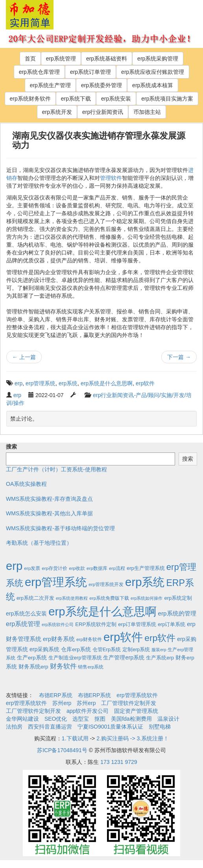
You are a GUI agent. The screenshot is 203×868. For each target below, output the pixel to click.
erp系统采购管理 (158, 59)
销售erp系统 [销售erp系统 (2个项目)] (91, 667)
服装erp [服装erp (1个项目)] (159, 650)
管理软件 (111, 178)
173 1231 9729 (119, 762)
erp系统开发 (57, 112)
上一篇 (24, 357)
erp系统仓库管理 (39, 72)
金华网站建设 (22, 719)
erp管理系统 (41, 383)
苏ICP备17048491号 (62, 750)
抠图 (100, 719)
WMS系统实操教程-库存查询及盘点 (49, 499)
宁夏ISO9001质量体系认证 (110, 727)
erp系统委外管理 (101, 85)
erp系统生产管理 (50, 85)
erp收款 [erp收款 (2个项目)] (77, 568)
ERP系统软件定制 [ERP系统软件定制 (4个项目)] (96, 624)
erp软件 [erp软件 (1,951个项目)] (123, 637)
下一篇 (179, 357)
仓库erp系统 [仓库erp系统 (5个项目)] (76, 649)
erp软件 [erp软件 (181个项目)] (160, 638)
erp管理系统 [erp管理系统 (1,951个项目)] (56, 582)
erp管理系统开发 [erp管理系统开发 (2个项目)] (106, 584)
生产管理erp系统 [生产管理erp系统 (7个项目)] (124, 657)
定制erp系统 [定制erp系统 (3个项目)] (136, 650)
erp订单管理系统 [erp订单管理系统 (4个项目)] (137, 624)
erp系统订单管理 (90, 72)
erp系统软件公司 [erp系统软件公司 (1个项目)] (58, 624)
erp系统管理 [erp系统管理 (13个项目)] (23, 624)
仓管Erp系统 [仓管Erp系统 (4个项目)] (107, 649)
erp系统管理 (61, 59)
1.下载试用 (75, 738)
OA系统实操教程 (26, 484)
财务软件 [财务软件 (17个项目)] (63, 666)
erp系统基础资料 (107, 59)
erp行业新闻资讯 (103, 112)
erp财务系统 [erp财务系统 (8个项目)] (59, 639)
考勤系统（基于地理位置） (39, 543)
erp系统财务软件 (30, 99)
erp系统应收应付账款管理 (153, 72)
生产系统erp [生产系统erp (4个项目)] (160, 658)
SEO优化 (56, 719)
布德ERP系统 (56, 695)
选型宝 (81, 719)
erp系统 (68, 383)
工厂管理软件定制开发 (129, 703)
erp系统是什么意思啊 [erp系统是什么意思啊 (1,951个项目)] (102, 611)
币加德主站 (147, 112)
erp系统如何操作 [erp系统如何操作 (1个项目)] (147, 598)
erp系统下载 (76, 99)
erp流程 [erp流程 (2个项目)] (117, 568)
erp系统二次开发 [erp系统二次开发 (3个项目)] (35, 598)
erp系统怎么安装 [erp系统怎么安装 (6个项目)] (26, 613)
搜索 (11, 447)
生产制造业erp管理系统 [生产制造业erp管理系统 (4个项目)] (75, 658)
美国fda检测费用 (131, 719)
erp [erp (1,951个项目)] (14, 566)
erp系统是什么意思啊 (107, 383)
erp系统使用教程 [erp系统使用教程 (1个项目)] (72, 598)
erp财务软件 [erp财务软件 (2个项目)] (89, 639)
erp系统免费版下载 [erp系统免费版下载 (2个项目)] (109, 598)
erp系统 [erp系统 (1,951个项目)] (145, 582)
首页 (30, 59)
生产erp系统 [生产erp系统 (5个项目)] (32, 658)
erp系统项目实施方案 (167, 99)
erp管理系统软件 (137, 695)
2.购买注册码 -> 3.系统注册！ (133, 738)
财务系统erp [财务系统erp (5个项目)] (33, 667)
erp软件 (145, 383)
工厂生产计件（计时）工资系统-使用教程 (56, 469)
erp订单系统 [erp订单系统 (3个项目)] (172, 624)
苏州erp (62, 703)
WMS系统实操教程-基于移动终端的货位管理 (60, 528)
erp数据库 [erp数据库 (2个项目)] (97, 568)
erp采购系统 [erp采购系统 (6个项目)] (44, 649)
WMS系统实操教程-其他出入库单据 (49, 513)
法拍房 (14, 727)
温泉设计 (168, 719)
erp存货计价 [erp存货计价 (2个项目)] (54, 568)
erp (18, 383)
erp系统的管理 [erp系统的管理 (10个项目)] (177, 613)
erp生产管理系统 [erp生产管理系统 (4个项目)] (146, 568)
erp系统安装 (116, 99)
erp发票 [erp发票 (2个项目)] (32, 568)
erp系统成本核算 (153, 85)
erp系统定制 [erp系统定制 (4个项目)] (178, 598)
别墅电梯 (160, 727)
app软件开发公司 (88, 711)
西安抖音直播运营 (50, 727)
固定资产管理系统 (136, 711)
